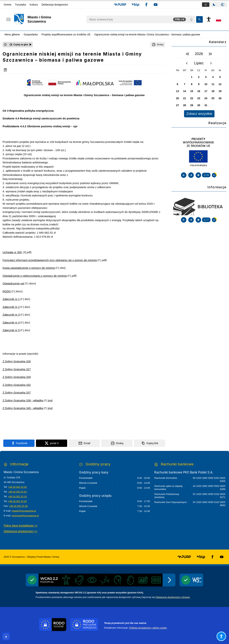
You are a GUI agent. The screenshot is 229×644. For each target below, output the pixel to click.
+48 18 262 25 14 (17, 496)
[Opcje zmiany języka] (219, 19)
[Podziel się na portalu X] (52, 443)
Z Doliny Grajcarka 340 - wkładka (23, 408)
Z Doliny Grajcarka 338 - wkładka (23, 400)
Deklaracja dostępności (55, 5)
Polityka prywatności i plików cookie (148, 628)
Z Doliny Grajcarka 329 (17, 377)
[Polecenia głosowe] (191, 19)
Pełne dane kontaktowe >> (21, 526)
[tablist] (214, 5)
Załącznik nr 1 (11, 299)
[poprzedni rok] (188, 54)
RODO (7, 291)
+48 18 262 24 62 (17, 492)
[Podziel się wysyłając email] (84, 443)
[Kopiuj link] (150, 443)
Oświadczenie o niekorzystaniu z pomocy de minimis (35, 276)
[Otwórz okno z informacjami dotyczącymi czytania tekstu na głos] (5, 45)
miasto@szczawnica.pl (24, 511)
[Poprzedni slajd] (184, 175)
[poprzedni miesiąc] (187, 63)
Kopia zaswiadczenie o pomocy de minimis (29, 268)
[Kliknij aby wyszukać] (199, 19)
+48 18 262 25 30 (18, 506)
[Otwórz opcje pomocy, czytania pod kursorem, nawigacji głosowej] (221, 636)
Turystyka (20, 5)
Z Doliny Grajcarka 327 (17, 369)
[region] (199, 83)
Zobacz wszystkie (199, 114)
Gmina (7, 5)
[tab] (206, 5)
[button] (120, 5)
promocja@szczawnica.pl (25, 516)
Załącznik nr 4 (11, 322)
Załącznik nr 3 (11, 315)
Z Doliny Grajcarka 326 (17, 361)
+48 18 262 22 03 (17, 487)
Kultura (34, 5)
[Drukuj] (158, 45)
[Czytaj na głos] (20, 45)
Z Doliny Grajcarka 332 (17, 385)
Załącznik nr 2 (11, 307)
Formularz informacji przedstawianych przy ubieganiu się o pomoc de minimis (50, 260)
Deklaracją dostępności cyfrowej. (173, 597)
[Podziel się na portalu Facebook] (19, 443)
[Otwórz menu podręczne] (8, 19)
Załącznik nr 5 (11, 330)
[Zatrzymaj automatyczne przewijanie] (198, 175)
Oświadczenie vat (13, 283)
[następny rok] (210, 54)
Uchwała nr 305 (12, 252)
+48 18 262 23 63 (17, 501)
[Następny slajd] (191, 175)
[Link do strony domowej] (48, 19)
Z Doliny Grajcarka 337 (17, 393)
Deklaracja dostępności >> (21, 531)
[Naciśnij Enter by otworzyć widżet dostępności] (209, 19)
